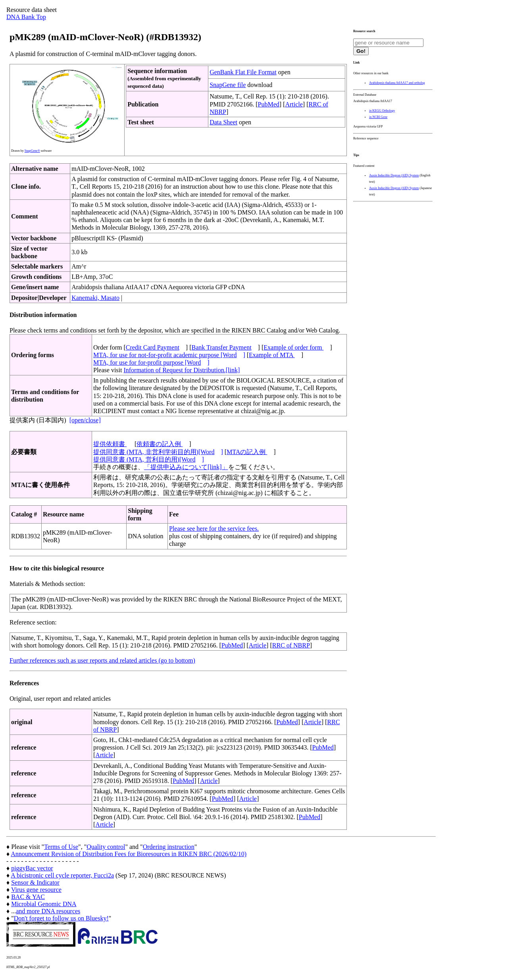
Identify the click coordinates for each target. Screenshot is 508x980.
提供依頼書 (110, 444)
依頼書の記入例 (160, 444)
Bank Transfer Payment (222, 347)
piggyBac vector (32, 868)
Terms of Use (61, 847)
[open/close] (85, 420)
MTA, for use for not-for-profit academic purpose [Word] (169, 355)
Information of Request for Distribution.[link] (182, 370)
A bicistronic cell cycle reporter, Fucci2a (62, 875)
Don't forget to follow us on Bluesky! (61, 918)
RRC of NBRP (291, 645)
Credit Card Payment (153, 347)
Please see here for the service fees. (214, 529)
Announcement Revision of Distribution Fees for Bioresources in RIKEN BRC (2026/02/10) (129, 854)
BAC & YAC (28, 897)
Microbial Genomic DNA (44, 904)
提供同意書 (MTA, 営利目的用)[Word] (149, 459)
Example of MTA (272, 355)
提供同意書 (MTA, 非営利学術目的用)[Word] (158, 452)
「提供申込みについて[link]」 (186, 467)
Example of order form (293, 347)
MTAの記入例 (247, 452)
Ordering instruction (169, 847)
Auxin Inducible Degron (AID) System (394, 175)
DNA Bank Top (26, 17)
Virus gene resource (36, 890)
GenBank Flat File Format (243, 72)
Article (294, 104)
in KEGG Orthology (382, 111)
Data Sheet (223, 122)
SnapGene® (32, 151)
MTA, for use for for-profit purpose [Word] (151, 362)
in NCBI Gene (378, 117)
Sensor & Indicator (35, 882)
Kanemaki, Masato (95, 298)
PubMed (269, 104)
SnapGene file (228, 85)
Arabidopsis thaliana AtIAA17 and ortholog (397, 83)
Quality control (106, 847)
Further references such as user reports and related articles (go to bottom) (102, 660)
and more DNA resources (48, 911)
